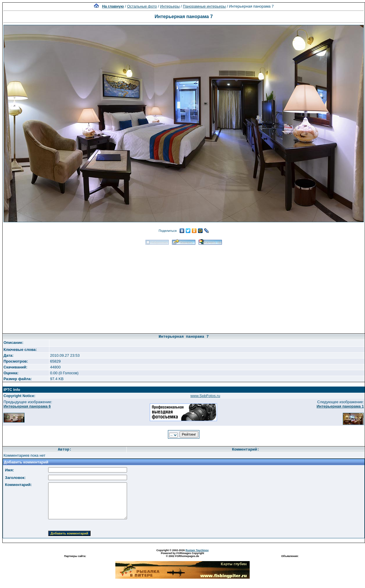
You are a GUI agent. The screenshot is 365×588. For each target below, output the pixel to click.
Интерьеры (170, 6)
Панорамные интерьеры (204, 6)
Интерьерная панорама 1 (340, 406)
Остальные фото (142, 6)
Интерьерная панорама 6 (27, 406)
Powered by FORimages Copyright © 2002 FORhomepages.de (182, 555)
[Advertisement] (184, 287)
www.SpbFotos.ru (205, 396)
